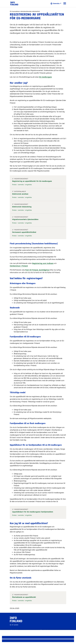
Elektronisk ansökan (20, 194)
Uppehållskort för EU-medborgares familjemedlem (33, 512)
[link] (14, 3)
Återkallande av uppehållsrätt (24, 597)
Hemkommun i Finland (19, 266)
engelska (28, 185)
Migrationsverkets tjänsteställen (25, 219)
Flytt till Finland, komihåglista (37, 270)
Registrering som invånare (43, 263)
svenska (21, 185)
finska (14, 185)
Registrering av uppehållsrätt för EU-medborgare (32, 181)
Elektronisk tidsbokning (22, 207)
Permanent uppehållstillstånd (24, 232)
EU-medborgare (45, 77)
